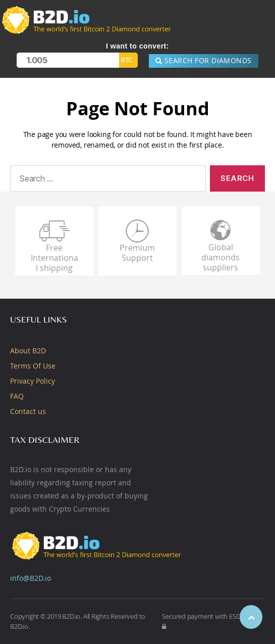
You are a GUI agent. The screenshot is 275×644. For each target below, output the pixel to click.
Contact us (28, 411)
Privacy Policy (33, 381)
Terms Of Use (33, 366)
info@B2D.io (31, 578)
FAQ (17, 396)
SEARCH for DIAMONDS (204, 61)
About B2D (28, 351)
